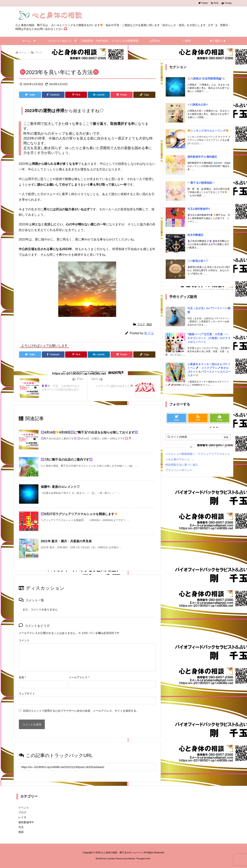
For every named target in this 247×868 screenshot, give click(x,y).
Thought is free (143, 859)
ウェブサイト (27, 694)
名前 (22, 677)
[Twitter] (30, 95)
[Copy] (144, 95)
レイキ (22, 817)
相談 (149, 324)
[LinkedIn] (99, 95)
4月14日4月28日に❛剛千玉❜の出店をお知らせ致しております (89, 432)
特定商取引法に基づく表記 (182, 465)
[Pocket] (122, 95)
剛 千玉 (149, 333)
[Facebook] (53, 95)
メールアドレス (79, 677)
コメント (24, 640)
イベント (24, 808)
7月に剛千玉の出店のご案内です (67, 460)
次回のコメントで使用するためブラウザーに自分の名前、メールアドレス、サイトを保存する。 (81, 711)
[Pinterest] (76, 95)
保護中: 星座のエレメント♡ (60, 487)
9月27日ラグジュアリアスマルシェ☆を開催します (79, 514)
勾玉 (21, 827)
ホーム (23, 53)
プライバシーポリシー (179, 470)
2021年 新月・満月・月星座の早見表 (66, 541)
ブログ (38, 53)
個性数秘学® (26, 822)
